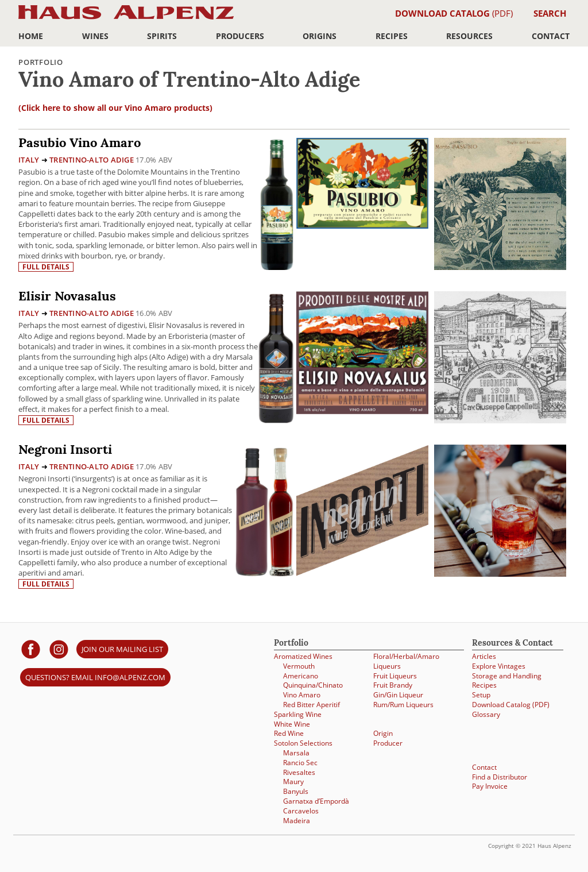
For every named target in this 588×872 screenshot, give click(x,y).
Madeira (297, 821)
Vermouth (299, 666)
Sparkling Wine (298, 714)
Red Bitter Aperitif (312, 705)
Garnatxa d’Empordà (316, 801)
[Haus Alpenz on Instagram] (59, 649)
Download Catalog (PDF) (511, 705)
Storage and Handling (507, 676)
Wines (95, 36)
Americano (301, 676)
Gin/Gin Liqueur (398, 695)
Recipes (392, 36)
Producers (240, 36)
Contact (551, 36)
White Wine (292, 724)
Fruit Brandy (393, 685)
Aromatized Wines (303, 656)
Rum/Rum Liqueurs (403, 705)
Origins (320, 36)
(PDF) (454, 13)
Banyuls (296, 791)
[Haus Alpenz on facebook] (31, 649)
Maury (293, 782)
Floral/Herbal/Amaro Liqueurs (406, 661)
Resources (469, 36)
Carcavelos (301, 811)
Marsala (296, 753)
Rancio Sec (300, 763)
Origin (383, 733)
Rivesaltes (299, 772)
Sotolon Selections (303, 743)
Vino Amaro (302, 695)
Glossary (486, 714)
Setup (481, 695)
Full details (46, 267)
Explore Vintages (499, 666)
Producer (388, 743)
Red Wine (289, 733)
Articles (484, 656)
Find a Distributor (500, 777)
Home (31, 36)
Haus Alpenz (126, 19)
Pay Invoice (490, 786)
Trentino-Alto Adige (92, 160)
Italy (29, 160)
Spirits (162, 36)
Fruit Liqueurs (395, 676)
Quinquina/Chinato (313, 685)
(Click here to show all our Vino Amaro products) (115, 108)
